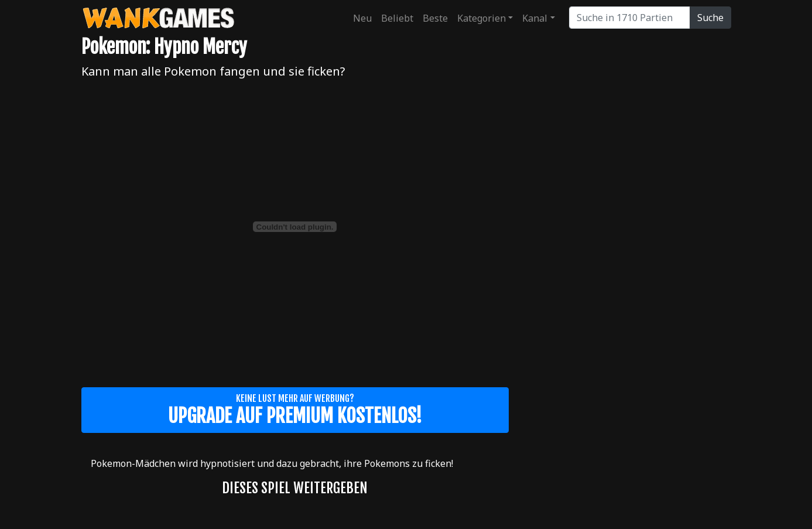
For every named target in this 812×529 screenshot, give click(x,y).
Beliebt (397, 18)
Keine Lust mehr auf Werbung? (295, 410)
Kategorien (482, 18)
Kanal (535, 18)
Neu (362, 18)
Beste (435, 18)
